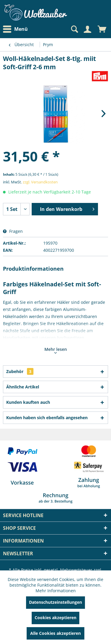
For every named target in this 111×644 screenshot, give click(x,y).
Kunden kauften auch (28, 402)
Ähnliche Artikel (23, 387)
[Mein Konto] (87, 29)
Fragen (13, 231)
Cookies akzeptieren (55, 618)
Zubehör (20, 371)
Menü (15, 29)
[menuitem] (17, 29)
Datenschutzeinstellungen (55, 602)
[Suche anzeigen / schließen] (74, 29)
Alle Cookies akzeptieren (55, 633)
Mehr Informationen (56, 591)
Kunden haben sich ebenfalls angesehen (47, 418)
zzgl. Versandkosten (40, 182)
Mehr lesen (56, 350)
